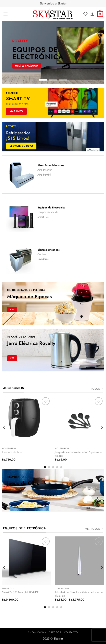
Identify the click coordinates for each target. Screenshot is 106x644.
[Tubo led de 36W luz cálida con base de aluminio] (79, 561)
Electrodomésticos (49, 250)
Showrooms (37, 632)
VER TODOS (94, 529)
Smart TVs (43, 217)
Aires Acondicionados (51, 165)
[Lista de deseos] (85, 14)
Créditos (55, 632)
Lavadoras (43, 259)
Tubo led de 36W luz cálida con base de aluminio (79, 594)
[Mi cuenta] (92, 14)
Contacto (71, 632)
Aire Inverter (45, 170)
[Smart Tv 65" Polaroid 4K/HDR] (27, 561)
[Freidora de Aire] (27, 421)
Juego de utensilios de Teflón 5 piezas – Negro (78, 454)
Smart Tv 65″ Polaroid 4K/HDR (20, 592)
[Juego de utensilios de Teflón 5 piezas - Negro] (79, 421)
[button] (5, 14)
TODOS (97, 389)
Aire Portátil (44, 175)
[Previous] (4, 427)
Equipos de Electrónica (51, 208)
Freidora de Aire (12, 452)
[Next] (102, 427)
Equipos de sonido (48, 212)
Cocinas (42, 254)
